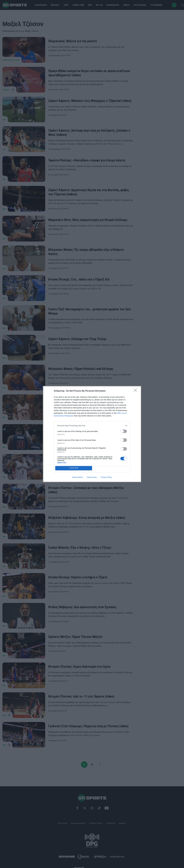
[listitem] (92, 426)
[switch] (124, 431)
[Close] (136, 391)
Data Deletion (78, 477)
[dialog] (92, 434)
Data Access (92, 477)
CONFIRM (74, 468)
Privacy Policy (106, 477)
